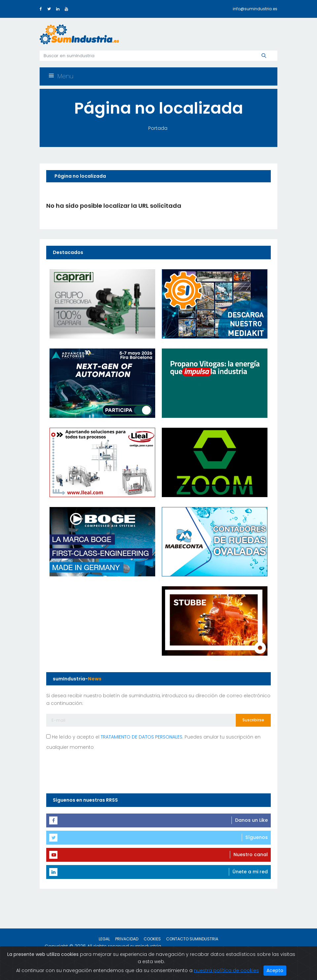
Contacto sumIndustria (192, 939)
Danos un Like (251, 820)
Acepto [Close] (275, 970)
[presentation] (96, 771)
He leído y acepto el (115, 737)
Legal (104, 939)
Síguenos (257, 837)
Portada (158, 128)
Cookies (152, 939)
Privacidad (127, 939)
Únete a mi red (250, 872)
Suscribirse (253, 720)
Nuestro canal (251, 854)
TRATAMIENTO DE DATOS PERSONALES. (142, 737)
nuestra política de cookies (226, 970)
